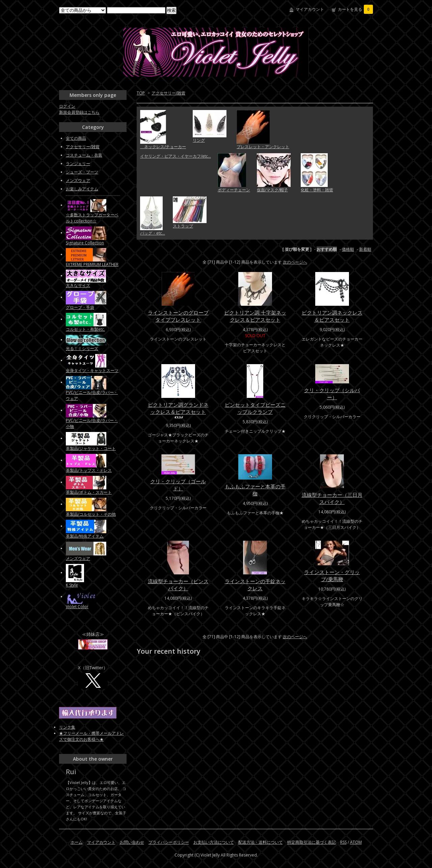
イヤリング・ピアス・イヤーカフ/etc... (175, 156)
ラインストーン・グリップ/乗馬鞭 (332, 576)
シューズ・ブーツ (82, 172)
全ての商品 (76, 138)
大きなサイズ (78, 285)
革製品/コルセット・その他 (91, 514)
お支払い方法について (214, 842)
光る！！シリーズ (82, 348)
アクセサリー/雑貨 (168, 93)
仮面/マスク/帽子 (272, 190)
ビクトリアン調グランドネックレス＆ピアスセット (178, 410)
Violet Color (77, 607)
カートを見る (355, 9)
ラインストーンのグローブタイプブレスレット (178, 316)
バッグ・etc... (153, 233)
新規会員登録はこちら (79, 112)
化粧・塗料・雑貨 (317, 190)
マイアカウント (310, 9)
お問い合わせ (132, 842)
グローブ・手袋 (80, 307)
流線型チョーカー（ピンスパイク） (178, 585)
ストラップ (183, 226)
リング (199, 140)
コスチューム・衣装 (84, 155)
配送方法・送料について (261, 842)
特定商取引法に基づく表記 (312, 842)
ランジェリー (78, 164)
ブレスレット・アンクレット (263, 147)
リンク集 (67, 727)
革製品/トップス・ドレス (89, 470)
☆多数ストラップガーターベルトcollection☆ (92, 218)
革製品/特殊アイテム (85, 536)
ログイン (67, 106)
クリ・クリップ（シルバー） (332, 394)
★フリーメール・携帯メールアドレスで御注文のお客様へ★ (91, 736)
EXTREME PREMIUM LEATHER (92, 264)
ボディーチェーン (234, 190)
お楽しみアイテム (82, 189)
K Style (72, 585)
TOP (141, 93)
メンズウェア (78, 180)
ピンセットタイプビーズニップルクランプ (255, 408)
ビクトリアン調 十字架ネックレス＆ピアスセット (255, 316)
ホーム (77, 842)
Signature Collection (85, 243)
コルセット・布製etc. (85, 329)
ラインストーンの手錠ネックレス (255, 585)
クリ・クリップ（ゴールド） (178, 485)
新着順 (365, 249)
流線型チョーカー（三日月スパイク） (332, 498)
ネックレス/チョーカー (163, 147)
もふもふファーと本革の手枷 (255, 490)
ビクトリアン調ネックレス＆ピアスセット (332, 316)
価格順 (348, 249)
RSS (343, 842)
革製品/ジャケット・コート (91, 448)
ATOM (356, 842)
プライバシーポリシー (169, 842)
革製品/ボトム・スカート (89, 492)
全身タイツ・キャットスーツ (92, 370)
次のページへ (295, 262)
